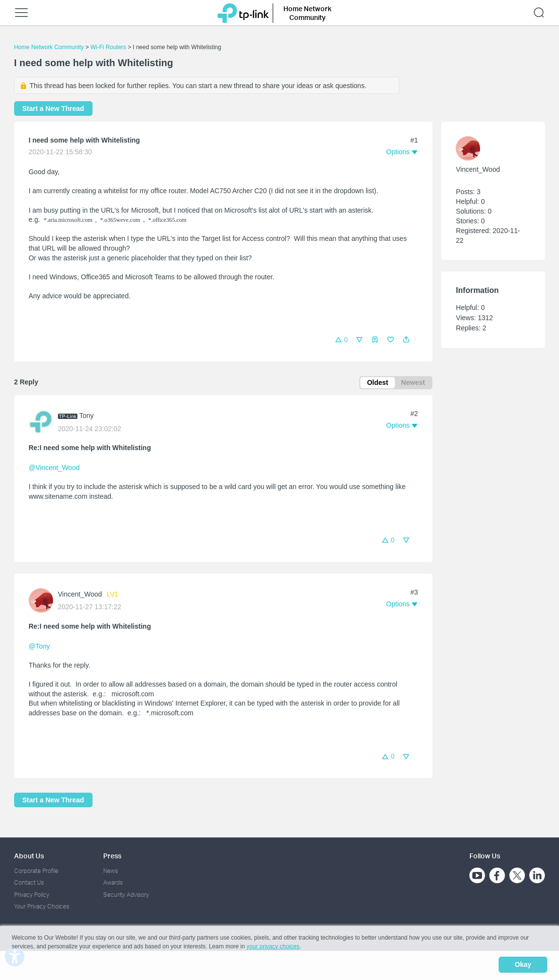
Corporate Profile (36, 871)
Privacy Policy (32, 895)
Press (112, 856)
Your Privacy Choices (42, 907)
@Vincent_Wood (54, 469)
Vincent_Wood (80, 595)
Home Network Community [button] (307, 13)
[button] (406, 340)
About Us (29, 856)
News (111, 871)
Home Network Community (49, 47)
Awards (113, 883)
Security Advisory (126, 895)
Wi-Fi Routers (109, 47)
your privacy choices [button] (273, 948)
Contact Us (29, 883)
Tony (87, 417)
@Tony (39, 647)
